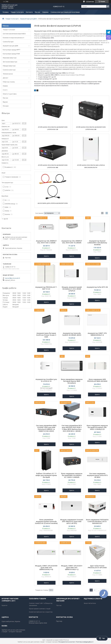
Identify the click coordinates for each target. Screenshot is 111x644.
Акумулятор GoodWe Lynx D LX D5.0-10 (46, 380)
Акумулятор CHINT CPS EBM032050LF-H (97, 334)
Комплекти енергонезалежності (13, 38)
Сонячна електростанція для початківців (65, 12)
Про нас (38, 12)
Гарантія (4, 605)
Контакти (29, 12)
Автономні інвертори (10, 62)
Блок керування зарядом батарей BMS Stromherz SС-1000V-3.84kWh (72, 475)
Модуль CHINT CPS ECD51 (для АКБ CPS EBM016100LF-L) (72, 568)
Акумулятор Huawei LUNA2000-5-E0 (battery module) (97, 243)
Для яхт (6, 78)
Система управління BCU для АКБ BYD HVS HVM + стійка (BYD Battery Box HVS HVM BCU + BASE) (72, 428)
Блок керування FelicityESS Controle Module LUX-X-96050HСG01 (97, 521)
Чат (102, 638)
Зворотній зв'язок (90, 603)
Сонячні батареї (8, 42)
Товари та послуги (17, 12)
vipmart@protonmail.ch (12, 278)
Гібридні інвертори (9, 66)
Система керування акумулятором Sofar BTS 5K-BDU (97, 475)
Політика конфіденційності (85, 642)
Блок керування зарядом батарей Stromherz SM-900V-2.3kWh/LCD (97, 427)
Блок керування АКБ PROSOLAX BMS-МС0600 (97, 380)
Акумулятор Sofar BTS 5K (97, 287)
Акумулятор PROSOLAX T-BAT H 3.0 (46, 288)
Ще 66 (6, 219)
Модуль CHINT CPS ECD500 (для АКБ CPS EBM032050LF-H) (46, 568)
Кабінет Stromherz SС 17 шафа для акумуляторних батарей (46, 475)
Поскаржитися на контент (67, 642)
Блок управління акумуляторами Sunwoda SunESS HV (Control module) (46, 521)
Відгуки (5, 102)
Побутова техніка (9, 82)
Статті (5, 90)
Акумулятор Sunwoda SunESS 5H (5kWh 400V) (72, 334)
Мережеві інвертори (10, 58)
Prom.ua (66, 640)
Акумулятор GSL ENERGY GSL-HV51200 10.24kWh (72, 242)
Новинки (45, 12)
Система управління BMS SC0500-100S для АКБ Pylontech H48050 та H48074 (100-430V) (46, 428)
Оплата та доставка (10, 94)
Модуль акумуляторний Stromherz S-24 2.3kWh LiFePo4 (72, 289)
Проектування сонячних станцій (40, 609)
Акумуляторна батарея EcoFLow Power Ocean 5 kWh (46, 335)
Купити (46, 256)
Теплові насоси (8, 74)
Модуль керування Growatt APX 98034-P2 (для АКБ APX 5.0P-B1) (72, 521)
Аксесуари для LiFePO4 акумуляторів (53, 203)
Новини (5, 86)
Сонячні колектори (9, 70)
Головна (6, 12)
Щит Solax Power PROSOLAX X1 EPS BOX (97, 567)
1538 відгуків (90, 1)
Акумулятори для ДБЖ (28, 19)
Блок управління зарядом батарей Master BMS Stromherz (72, 381)
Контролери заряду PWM (11, 54)
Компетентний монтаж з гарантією (41, 612)
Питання (6, 106)
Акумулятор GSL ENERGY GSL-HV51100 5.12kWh (46, 242)
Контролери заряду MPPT (12, 50)
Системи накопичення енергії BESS (14, 34)
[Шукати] (108, 6)
